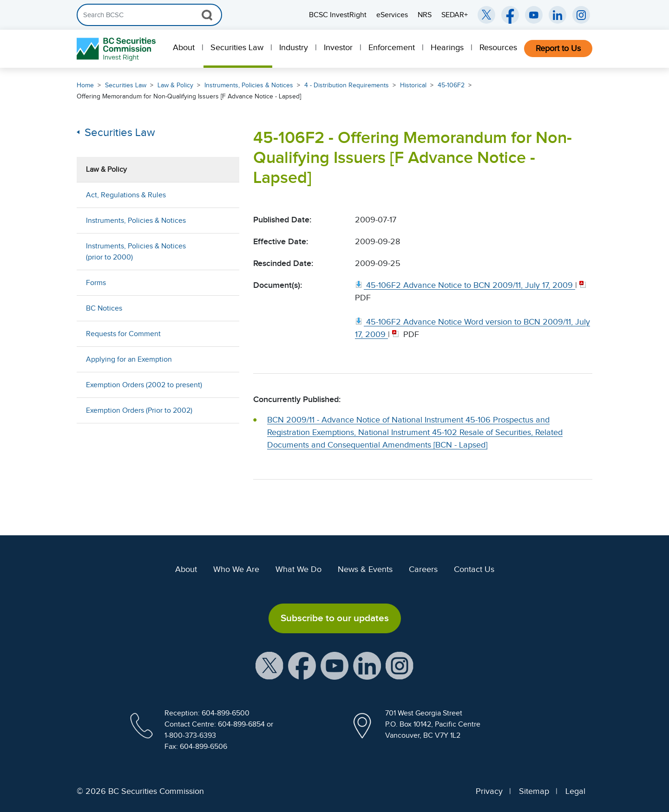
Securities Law (237, 47)
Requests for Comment (123, 334)
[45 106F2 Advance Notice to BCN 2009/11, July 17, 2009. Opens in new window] (465, 285)
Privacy (489, 791)
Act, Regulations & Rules (126, 195)
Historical (413, 85)
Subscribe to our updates (335, 618)
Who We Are (236, 569)
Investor (338, 47)
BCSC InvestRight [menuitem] (338, 15)
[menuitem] (185, 49)
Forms (96, 283)
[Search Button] (207, 15)
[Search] (149, 15)
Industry (294, 47)
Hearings (447, 47)
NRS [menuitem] (425, 15)
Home (85, 85)
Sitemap (534, 791)
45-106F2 (451, 85)
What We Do (298, 569)
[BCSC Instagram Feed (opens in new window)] (581, 15)
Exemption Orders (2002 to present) (144, 385)
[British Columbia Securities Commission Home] (117, 49)
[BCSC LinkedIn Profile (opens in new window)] (367, 665)
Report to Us (558, 48)
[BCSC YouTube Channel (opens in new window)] (534, 15)
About (184, 47)
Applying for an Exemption (129, 359)
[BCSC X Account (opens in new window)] (269, 665)
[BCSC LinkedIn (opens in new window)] (557, 15)
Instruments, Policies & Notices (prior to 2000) (136, 252)
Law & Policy (175, 85)
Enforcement (392, 47)
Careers (423, 569)
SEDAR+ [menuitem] (455, 15)
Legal (575, 791)
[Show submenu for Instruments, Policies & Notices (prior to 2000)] (223, 251)
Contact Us (474, 569)
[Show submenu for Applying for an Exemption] (223, 359)
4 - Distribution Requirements (347, 85)
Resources (498, 47)
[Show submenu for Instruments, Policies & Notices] (223, 220)
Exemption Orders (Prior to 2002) (139, 410)
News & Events (365, 569)
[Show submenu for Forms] (223, 283)
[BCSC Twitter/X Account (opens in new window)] (486, 15)
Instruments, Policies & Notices (249, 85)
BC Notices (104, 308)
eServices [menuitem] (392, 15)
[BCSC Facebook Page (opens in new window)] (510, 15)
